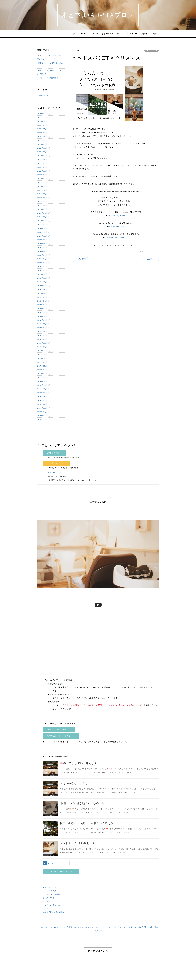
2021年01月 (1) (44, 224)
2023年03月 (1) (44, 144)
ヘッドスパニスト (50, 891)
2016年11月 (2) (44, 385)
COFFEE (84, 34)
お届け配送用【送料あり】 (59, 729)
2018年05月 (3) (44, 335)
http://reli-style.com (117, 216)
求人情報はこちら (98, 951)
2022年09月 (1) (44, 152)
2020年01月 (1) (44, 270)
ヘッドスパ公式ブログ (52, 905)
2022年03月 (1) (44, 171)
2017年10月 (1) (44, 358)
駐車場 (45, 909)
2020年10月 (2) (44, 236)
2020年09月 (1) (44, 240)
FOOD (95, 34)
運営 (155, 34)
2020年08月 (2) (44, 244)
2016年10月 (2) (44, 389)
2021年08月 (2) (44, 198)
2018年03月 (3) (44, 343)
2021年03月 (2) (44, 217)
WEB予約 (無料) (54, 453)
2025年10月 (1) (44, 121)
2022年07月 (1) (44, 156)
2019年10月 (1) (44, 282)
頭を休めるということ (47, 59)
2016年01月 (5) (44, 416)
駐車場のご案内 (98, 502)
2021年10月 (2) (44, 190)
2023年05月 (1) (44, 140)
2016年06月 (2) (44, 404)
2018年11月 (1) (44, 312)
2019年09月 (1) (44, 286)
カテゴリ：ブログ (151, 51)
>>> (66, 863)
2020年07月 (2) (44, 247)
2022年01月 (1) (44, 179)
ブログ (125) (43, 96)
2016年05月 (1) (44, 408)
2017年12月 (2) (44, 351)
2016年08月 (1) (44, 397)
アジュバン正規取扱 (51, 894)
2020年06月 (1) (44, 251)
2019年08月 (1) (44, 289)
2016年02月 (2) (44, 412)
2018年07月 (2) (44, 328)
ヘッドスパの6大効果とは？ (49, 78)
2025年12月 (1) (44, 117)
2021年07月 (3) (44, 202)
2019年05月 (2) (44, 297)
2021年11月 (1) (44, 186)
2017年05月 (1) (44, 366)
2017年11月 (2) (44, 354)
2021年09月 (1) (44, 194)
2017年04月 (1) (44, 370)
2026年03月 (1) (44, 114)
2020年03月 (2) (44, 263)
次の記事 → (151, 259)
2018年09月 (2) (44, 320)
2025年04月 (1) (44, 137)
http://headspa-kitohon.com (117, 238)
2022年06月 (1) (44, 159)
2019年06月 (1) (44, 293)
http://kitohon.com (117, 227)
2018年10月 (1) (44, 316)
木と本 (73, 34)
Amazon (113, 927)
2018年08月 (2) (44, 324)
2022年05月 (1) (44, 163)
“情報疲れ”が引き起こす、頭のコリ (50, 65)
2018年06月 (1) (44, 332)
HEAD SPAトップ (50, 887)
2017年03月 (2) (44, 374)
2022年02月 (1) (44, 175)
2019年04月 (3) (44, 301)
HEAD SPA (132, 34)
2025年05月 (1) (44, 133)
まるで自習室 (108, 34)
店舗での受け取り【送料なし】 (61, 736)
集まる (120, 34)
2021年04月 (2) (44, 213)
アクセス (145, 34)
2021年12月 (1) (44, 182)
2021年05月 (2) (44, 209)
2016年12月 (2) (44, 381)
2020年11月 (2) (44, 232)
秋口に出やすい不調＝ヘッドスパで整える (50, 72)
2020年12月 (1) (44, 228)
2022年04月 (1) (44, 167)
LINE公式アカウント (56, 463)
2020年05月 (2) (44, 255)
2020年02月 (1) (44, 267)
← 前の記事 (80, 259)
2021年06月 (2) (44, 205)
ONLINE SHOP (101, 927)
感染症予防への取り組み (53, 912)
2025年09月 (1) (44, 125)
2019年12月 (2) (44, 274)
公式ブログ (122, 927)
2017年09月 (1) (44, 362)
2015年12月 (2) (44, 419)
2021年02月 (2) (44, 221)
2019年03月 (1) (44, 305)
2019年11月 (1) (44, 278)
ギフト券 (46, 902)
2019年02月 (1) (44, 309)
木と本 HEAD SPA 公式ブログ (61, 871)
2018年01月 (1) (44, 347)
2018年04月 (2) (44, 339)
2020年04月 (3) (44, 259)
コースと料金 (48, 898)
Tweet (142, 251)
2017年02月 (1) (44, 377)
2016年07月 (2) (44, 400)
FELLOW (78, 927)
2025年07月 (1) (44, 129)
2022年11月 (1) (44, 148)
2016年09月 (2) (44, 393)
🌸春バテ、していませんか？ (50, 55)
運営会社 (99, 931)
